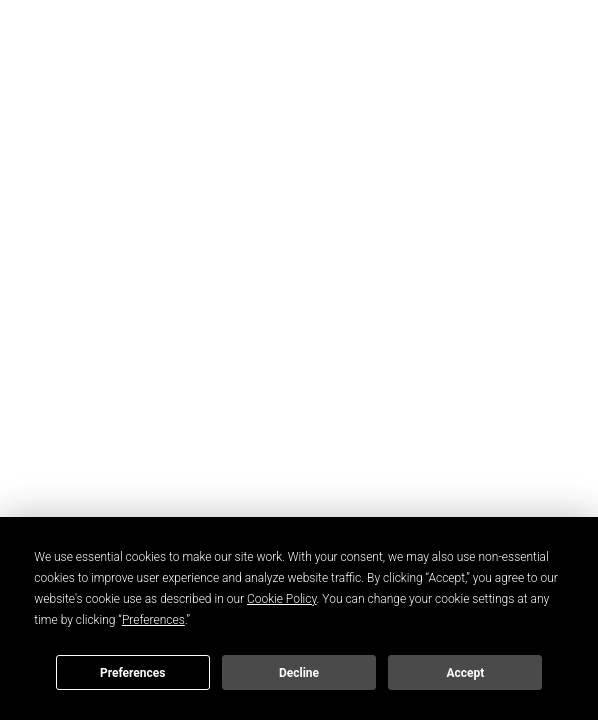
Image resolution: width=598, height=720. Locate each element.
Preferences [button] (153, 620)
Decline (299, 673)
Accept (465, 673)
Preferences (133, 673)
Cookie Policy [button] (282, 599)
